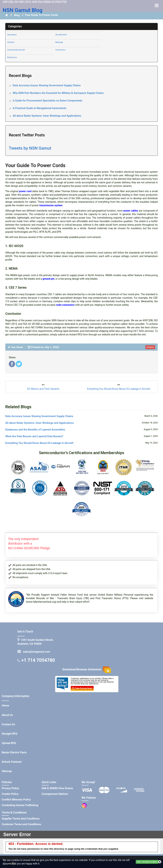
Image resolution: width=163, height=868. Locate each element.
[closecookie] (160, 862)
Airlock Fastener (12, 762)
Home (5, 706)
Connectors (60, 50)
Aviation (11, 42)
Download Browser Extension (87, 670)
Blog (17, 15)
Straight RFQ (10, 734)
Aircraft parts (61, 35)
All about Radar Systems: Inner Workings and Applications (47, 116)
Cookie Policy (10, 794)
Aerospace (12, 35)
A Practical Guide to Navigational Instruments (40, 108)
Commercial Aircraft (16, 50)
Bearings (59, 42)
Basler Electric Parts (14, 752)
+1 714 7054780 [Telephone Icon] (38, 660)
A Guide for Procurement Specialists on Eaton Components (47, 101)
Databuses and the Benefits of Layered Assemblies (35, 430)
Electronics (12, 57)
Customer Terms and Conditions (21, 824)
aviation (150, 347)
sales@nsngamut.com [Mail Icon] (36, 652)
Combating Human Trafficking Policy (24, 805)
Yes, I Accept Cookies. (147, 862)
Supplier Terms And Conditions (21, 819)
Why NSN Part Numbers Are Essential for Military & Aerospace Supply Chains (58, 93)
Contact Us (8, 724)
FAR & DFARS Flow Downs (57, 788)
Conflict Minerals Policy (16, 800)
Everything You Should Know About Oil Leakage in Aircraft (39, 443)
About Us (7, 715)
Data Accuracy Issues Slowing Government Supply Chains (47, 85)
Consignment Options (55, 794)
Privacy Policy (10, 788)
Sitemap (7, 771)
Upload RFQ (9, 743)
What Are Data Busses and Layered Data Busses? (34, 436)
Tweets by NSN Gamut (30, 148)
